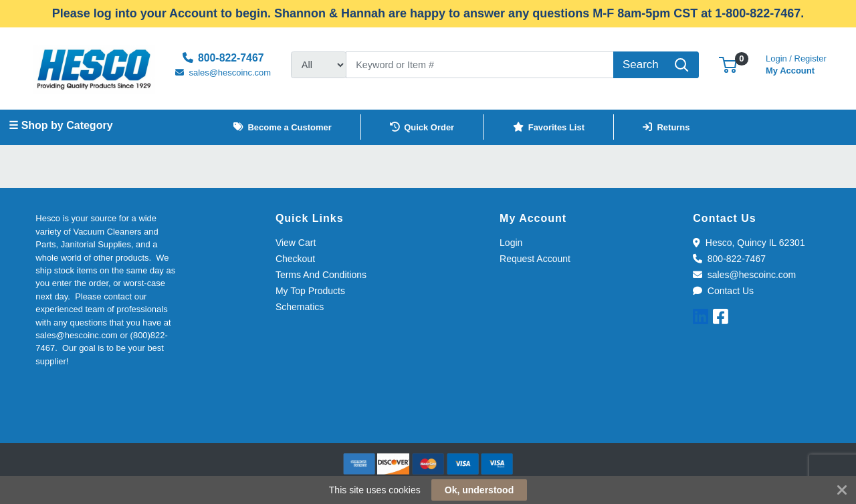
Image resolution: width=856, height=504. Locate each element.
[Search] (480, 65)
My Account (796, 63)
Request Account (535, 259)
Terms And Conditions (321, 275)
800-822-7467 (729, 259)
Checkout (295, 259)
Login (511, 243)
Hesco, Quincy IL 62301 (749, 243)
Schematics (300, 307)
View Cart (296, 243)
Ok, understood (479, 490)
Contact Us (723, 291)
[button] (728, 65)
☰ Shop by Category (61, 125)
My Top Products (310, 291)
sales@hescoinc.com (744, 275)
